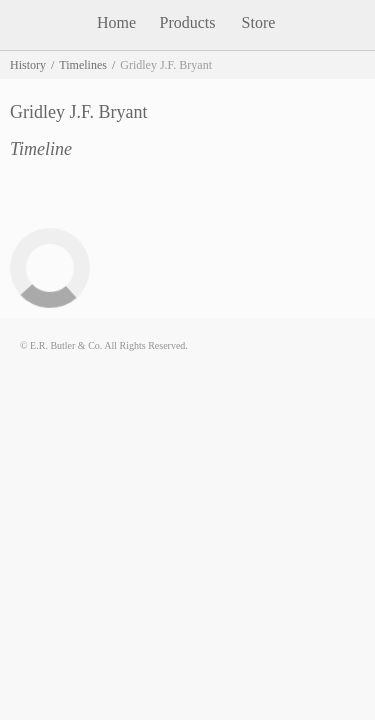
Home (116, 22)
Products (188, 22)
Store (259, 22)
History (28, 65)
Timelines (83, 65)
